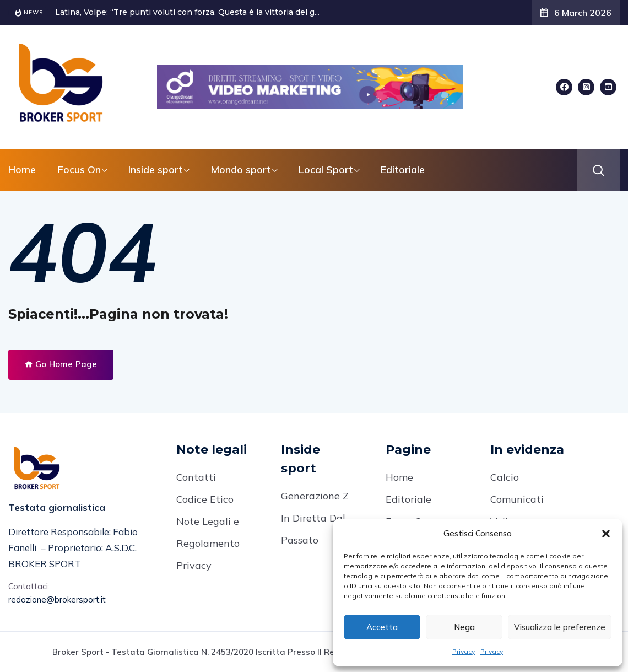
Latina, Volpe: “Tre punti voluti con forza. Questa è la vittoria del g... (187, 12)
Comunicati (517, 499)
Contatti (196, 477)
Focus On (79, 170)
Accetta (382, 627)
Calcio (505, 477)
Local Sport (326, 170)
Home (22, 170)
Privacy (464, 651)
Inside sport (156, 170)
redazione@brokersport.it (57, 600)
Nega (464, 627)
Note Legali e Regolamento (208, 532)
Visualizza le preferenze (560, 627)
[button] (606, 534)
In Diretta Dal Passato (313, 529)
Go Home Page (61, 364)
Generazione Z (315, 496)
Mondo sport (241, 170)
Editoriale (403, 170)
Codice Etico (205, 499)
